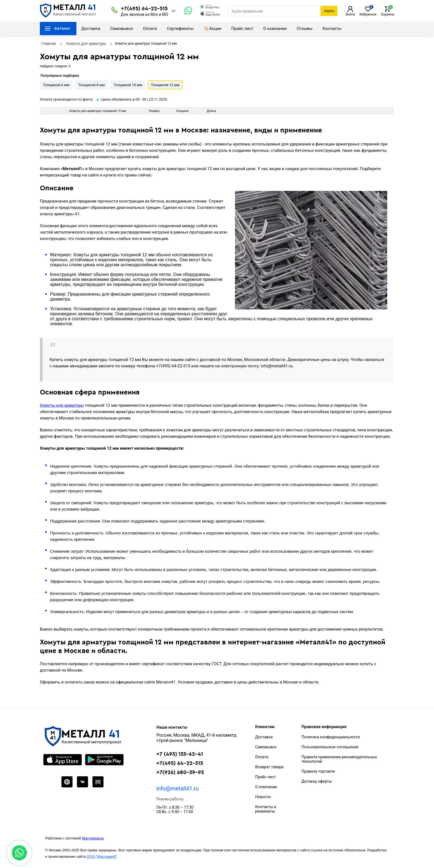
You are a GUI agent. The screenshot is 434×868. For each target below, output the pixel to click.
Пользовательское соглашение (330, 747)
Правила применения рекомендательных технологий (339, 759)
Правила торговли (318, 771)
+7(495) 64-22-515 (144, 9)
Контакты (332, 29)
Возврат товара (269, 767)
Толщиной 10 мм (128, 85)
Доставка (91, 29)
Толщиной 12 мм (165, 85)
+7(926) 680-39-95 (180, 773)
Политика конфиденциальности (331, 737)
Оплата (150, 29)
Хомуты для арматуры (62, 405)
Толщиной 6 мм (56, 85)
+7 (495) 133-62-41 (180, 754)
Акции (212, 29)
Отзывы (305, 29)
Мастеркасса (93, 838)
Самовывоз (122, 29)
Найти (329, 11)
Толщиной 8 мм (92, 85)
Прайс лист (242, 29)
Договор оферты (317, 781)
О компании (275, 29)
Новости (263, 797)
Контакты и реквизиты (266, 809)
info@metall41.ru (178, 788)
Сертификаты (180, 29)
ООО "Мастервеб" (102, 857)
